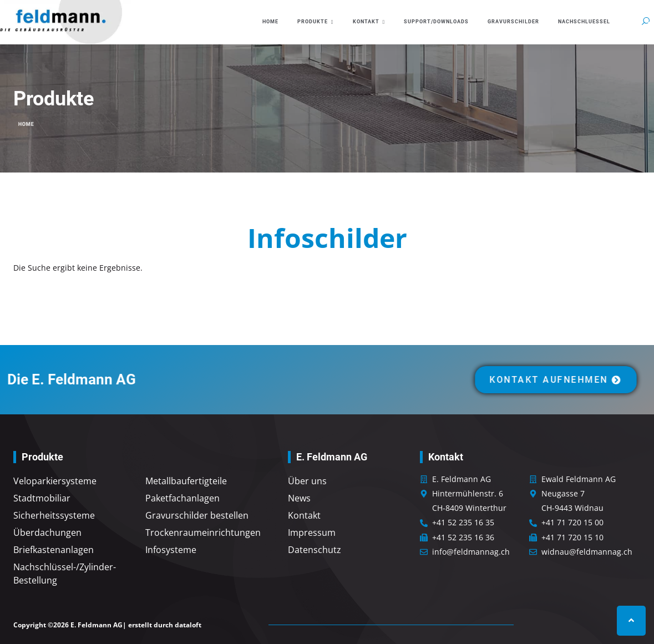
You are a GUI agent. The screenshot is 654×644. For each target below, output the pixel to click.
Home (270, 22)
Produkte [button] (316, 22)
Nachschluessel (584, 22)
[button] (646, 21)
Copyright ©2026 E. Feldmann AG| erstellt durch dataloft (107, 625)
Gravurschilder (513, 22)
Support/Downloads (436, 22)
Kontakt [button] (369, 22)
